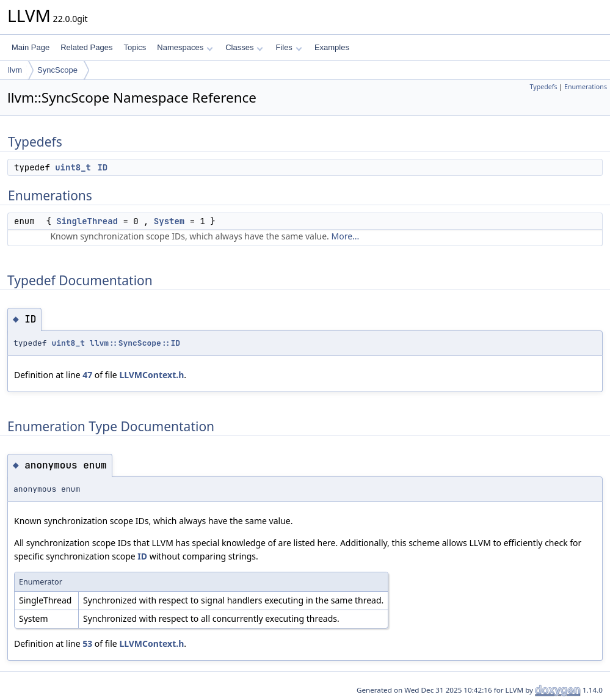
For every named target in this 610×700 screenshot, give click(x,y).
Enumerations (586, 87)
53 (87, 643)
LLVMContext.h (151, 375)
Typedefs (544, 87)
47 (87, 375)
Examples (332, 47)
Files (289, 47)
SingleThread (87, 221)
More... (345, 236)
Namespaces (185, 47)
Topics (135, 47)
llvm (15, 70)
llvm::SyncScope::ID (135, 343)
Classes (244, 47)
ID (102, 167)
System (169, 221)
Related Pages (86, 47)
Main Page (31, 47)
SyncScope (57, 70)
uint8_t (73, 167)
